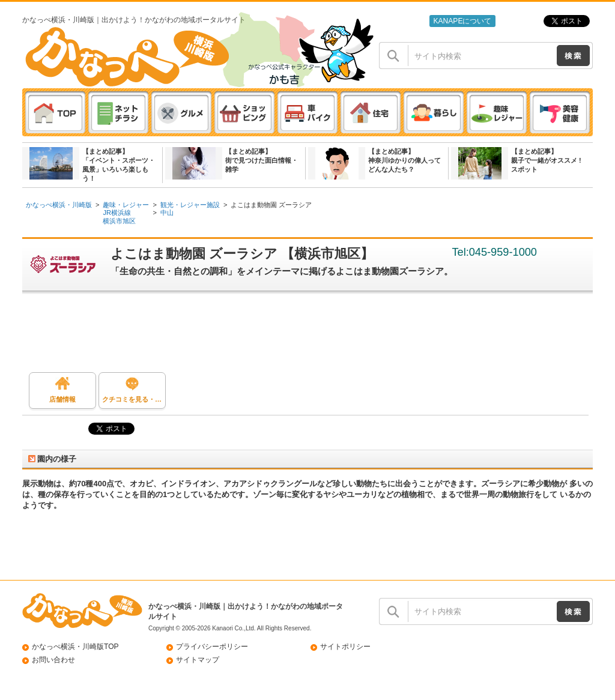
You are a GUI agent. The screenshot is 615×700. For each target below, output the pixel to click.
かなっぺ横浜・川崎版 (59, 205)
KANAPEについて (462, 21)
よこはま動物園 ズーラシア (271, 205)
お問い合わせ (53, 660)
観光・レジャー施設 (190, 205)
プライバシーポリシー (212, 647)
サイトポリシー (345, 647)
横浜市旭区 (119, 221)
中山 (167, 213)
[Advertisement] (314, 336)
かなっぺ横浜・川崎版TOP (75, 647)
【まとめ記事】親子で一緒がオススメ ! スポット (546, 160)
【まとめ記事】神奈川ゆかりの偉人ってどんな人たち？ (404, 160)
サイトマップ (198, 660)
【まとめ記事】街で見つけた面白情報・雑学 (262, 160)
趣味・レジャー (126, 205)
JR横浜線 (117, 213)
